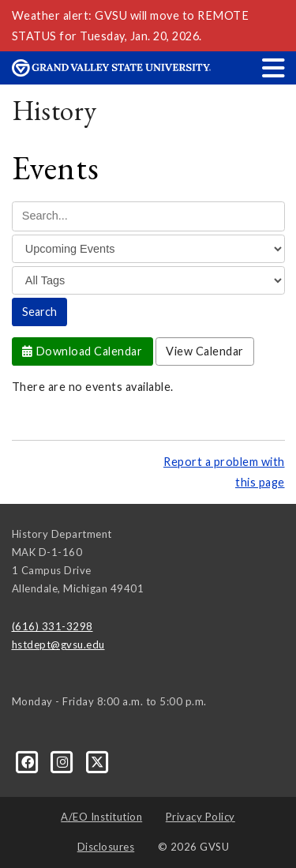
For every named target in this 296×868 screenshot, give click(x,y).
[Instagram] (64, 761)
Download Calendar (82, 351)
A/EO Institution (101, 817)
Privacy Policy (200, 817)
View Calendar (205, 351)
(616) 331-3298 (52, 626)
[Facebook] (29, 761)
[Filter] (148, 249)
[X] (97, 761)
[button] (274, 68)
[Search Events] (148, 216)
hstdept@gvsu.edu (58, 644)
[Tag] (148, 280)
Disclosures (106, 847)
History (54, 110)
